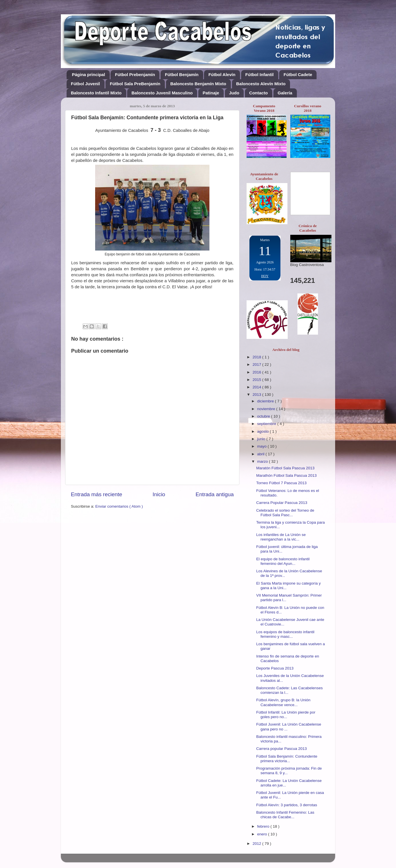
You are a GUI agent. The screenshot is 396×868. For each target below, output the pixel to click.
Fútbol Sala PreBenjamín (135, 84)
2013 (257, 395)
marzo (263, 461)
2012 (257, 844)
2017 (257, 365)
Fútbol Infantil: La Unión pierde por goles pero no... (286, 715)
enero (263, 834)
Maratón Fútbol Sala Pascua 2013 (285, 468)
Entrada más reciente (97, 494)
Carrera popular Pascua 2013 (282, 749)
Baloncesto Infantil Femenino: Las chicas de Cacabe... (285, 815)
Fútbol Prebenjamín (135, 75)
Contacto (258, 93)
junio (262, 439)
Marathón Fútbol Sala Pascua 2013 (287, 475)
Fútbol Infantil (260, 75)
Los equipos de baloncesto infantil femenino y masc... (285, 634)
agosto (263, 431)
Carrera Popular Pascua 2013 (282, 503)
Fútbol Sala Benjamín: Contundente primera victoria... (287, 759)
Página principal (89, 75)
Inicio (159, 494)
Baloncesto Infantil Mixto (96, 93)
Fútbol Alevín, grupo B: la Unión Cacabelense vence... (283, 702)
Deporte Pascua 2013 (275, 668)
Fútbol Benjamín (182, 75)
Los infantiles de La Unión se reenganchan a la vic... (281, 537)
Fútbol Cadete (298, 75)
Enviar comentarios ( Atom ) (119, 506)
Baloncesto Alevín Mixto (261, 84)
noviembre (267, 409)
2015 (257, 380)
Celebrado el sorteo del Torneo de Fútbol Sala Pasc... (285, 513)
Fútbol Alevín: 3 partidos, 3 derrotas (287, 805)
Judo (234, 93)
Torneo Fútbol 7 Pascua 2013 (281, 483)
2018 (257, 357)
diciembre (266, 401)
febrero (264, 826)
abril (261, 454)
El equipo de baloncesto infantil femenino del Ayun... (283, 561)
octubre (264, 416)
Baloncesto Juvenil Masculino (162, 93)
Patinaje (211, 93)
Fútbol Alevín (222, 75)
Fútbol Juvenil (85, 84)
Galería (285, 93)
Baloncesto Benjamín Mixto (198, 84)
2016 (257, 372)
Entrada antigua (215, 494)
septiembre (267, 424)
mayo (262, 446)
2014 (257, 387)
